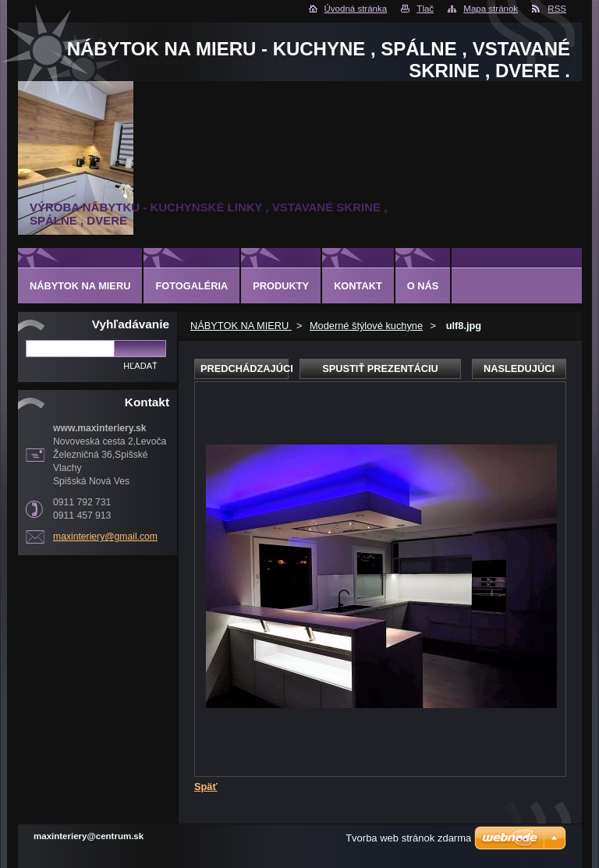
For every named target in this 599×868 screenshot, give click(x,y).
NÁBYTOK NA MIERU (241, 326)
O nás (423, 286)
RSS (557, 9)
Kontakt (358, 286)
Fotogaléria (191, 286)
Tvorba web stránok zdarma (408, 838)
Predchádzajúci (245, 368)
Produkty (281, 286)
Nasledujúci (519, 368)
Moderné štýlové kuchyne (366, 326)
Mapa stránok (491, 9)
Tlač (425, 9)
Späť (206, 787)
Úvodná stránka (356, 9)
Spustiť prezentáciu (380, 368)
